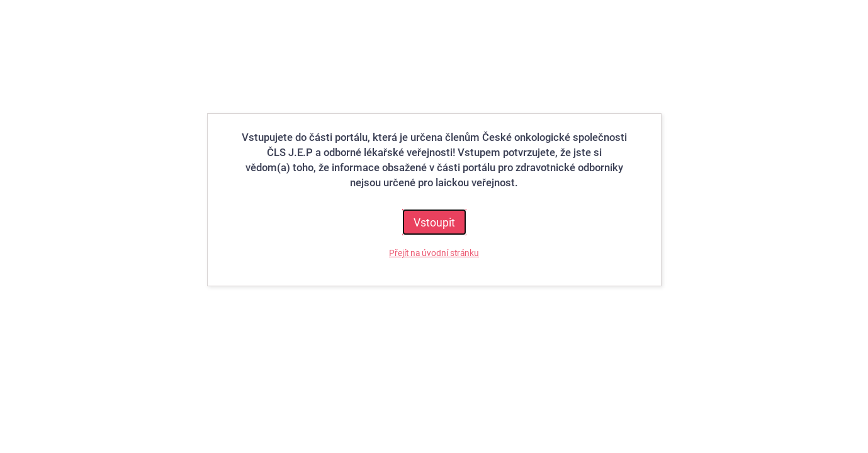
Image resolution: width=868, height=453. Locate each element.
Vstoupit (434, 222)
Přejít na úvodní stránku (434, 253)
